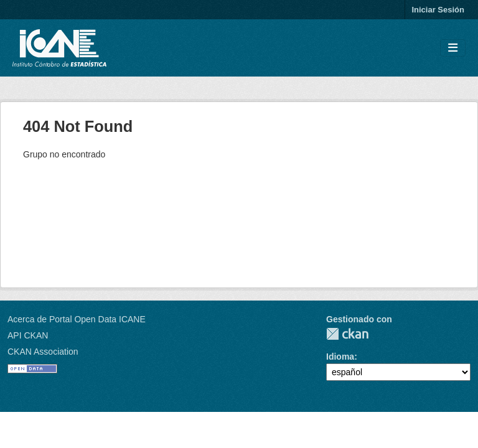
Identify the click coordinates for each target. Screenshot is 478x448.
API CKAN (28, 335)
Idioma (340, 357)
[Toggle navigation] (453, 48)
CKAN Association (43, 352)
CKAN (347, 334)
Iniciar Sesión (438, 10)
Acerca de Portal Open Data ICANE (77, 319)
